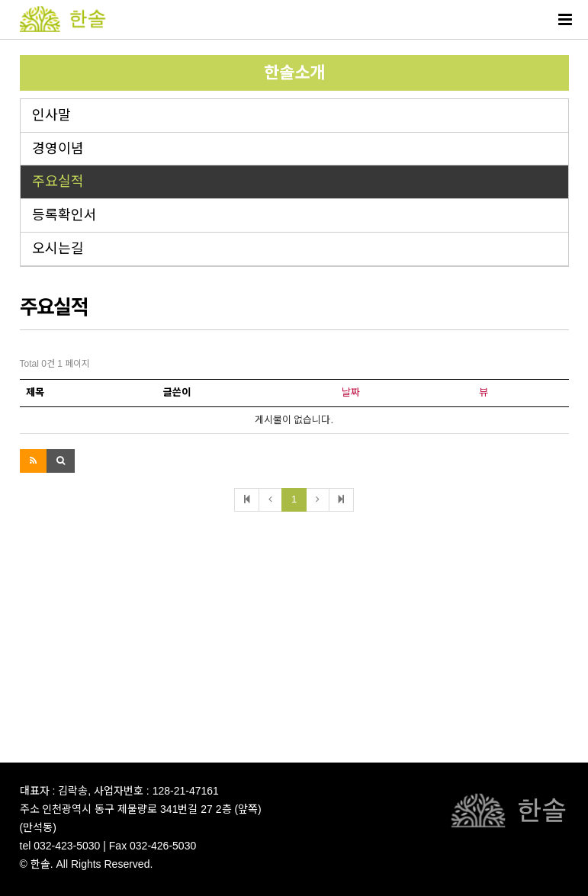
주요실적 (58, 181)
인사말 (51, 115)
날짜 (351, 392)
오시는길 (58, 249)
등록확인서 (64, 215)
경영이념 (58, 149)
